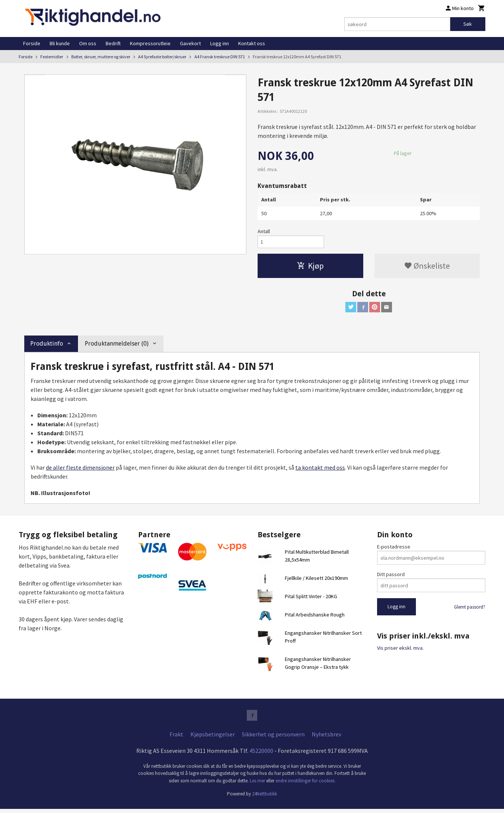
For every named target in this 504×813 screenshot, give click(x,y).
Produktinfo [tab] (47, 347)
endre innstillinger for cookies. (306, 785)
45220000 (261, 755)
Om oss (88, 43)
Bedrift (113, 43)
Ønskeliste (427, 267)
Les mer (258, 785)
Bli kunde (60, 43)
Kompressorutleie (150, 43)
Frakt (176, 738)
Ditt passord (391, 577)
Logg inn (220, 43)
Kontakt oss (252, 43)
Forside (32, 43)
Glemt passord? (470, 610)
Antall (264, 231)
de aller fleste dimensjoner (80, 470)
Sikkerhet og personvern (273, 738)
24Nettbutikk (265, 798)
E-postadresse (394, 550)
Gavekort (190, 43)
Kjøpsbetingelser (213, 738)
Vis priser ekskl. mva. (400, 650)
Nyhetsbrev (326, 738)
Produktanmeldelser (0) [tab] (117, 347)
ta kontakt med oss (320, 470)
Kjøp (310, 267)
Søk (468, 24)
